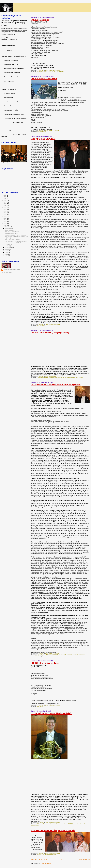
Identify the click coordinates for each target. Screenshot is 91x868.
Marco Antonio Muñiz (42, 854)
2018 (5, 209)
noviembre (8, 228)
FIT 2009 (71, 824)
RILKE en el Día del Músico (44, 78)
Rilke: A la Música (41, 132)
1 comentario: (53, 376)
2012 (5, 220)
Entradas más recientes (39, 859)
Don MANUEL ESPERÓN (44, 139)
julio (6, 251)
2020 (5, 206)
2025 (5, 197)
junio (6, 252)
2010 (5, 223)
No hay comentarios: (55, 70)
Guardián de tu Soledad (80, 824)
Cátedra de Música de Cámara (45, 377)
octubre (7, 246)
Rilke (63, 71)
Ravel (74, 377)
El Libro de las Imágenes (54, 71)
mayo (7, 254)
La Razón (39, 656)
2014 (5, 216)
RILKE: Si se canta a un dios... (45, 663)
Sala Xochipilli (79, 377)
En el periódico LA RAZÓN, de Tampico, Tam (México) (56, 384)
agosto (7, 249)
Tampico (44, 656)
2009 (5, 225)
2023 (5, 200)
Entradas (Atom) (46, 863)
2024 (5, 199)
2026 (5, 195)
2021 (5, 204)
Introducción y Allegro (66, 377)
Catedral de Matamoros (43, 824)
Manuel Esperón (41, 326)
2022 (5, 202)
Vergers (42, 706)
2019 (5, 207)
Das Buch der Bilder (42, 71)
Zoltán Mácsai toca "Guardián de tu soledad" (52, 713)
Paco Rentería (52, 854)
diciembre (8, 227)
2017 (5, 211)
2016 (5, 213)
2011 (5, 222)
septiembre (8, 248)
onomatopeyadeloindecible (12, 270)
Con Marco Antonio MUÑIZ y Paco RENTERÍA (53, 830)
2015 (5, 215)
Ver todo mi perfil (7, 273)
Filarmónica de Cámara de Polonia (68, 655)
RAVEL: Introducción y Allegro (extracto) (50, 333)
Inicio (62, 859)
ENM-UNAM (57, 377)
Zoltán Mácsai (35, 825)
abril (6, 256)
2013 (5, 218)
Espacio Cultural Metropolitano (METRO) (48, 655)
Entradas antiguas (84, 859)
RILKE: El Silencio (40, 20)
